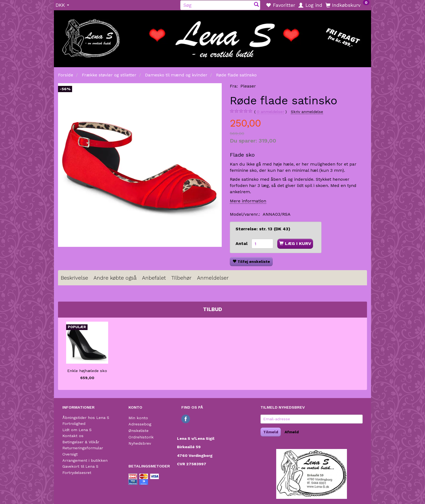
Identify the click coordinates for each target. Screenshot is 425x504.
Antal (242, 243)
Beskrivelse (74, 278)
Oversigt (70, 454)
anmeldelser (271, 112)
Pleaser (248, 86)
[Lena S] (212, 37)
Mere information (248, 201)
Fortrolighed (74, 424)
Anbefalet (154, 278)
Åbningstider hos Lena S (86, 418)
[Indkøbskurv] (347, 5)
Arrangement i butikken (85, 460)
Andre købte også (115, 278)
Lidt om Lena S (77, 430)
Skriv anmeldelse (307, 112)
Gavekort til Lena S (80, 466)
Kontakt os (73, 436)
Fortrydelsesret (77, 473)
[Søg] (256, 5)
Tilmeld (271, 432)
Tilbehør (181, 278)
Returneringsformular (83, 448)
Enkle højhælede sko (87, 371)
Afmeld (292, 432)
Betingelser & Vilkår (81, 442)
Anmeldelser (213, 278)
